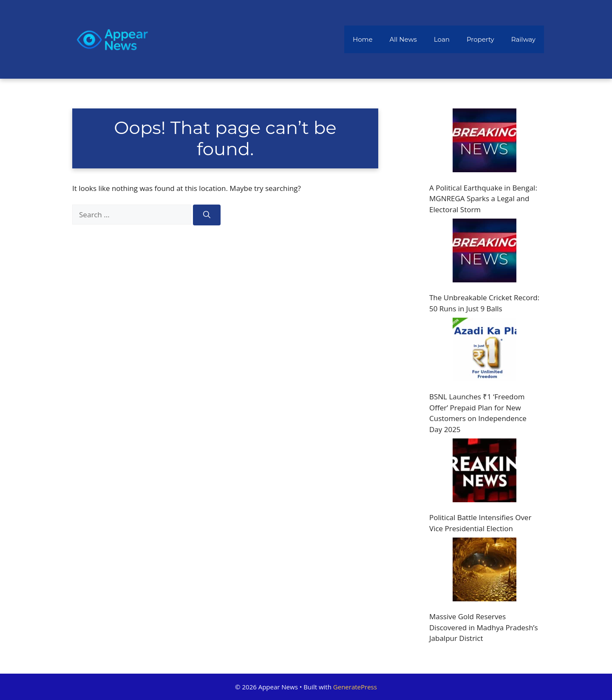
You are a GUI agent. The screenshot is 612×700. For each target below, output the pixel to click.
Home (363, 39)
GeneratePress (355, 687)
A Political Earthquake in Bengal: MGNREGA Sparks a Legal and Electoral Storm (483, 199)
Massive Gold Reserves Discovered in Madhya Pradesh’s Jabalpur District (484, 627)
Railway (523, 39)
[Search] (207, 215)
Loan (442, 39)
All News (403, 39)
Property (480, 39)
